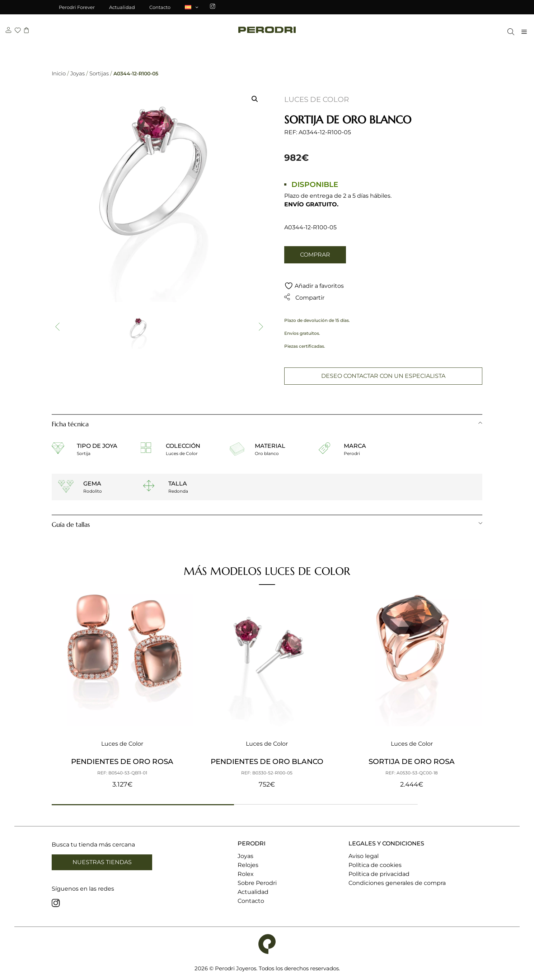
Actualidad (122, 7)
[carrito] (26, 33)
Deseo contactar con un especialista (383, 376)
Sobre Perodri (257, 883)
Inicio (59, 73)
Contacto (160, 7)
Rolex (246, 874)
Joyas (78, 73)
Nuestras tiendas (102, 862)
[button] (255, 99)
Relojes (248, 865)
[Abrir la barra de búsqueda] (509, 34)
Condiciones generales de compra (397, 883)
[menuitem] (192, 7)
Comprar (315, 255)
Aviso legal (364, 856)
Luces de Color (317, 99)
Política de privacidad (379, 874)
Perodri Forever (77, 7)
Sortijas (99, 73)
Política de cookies (375, 865)
